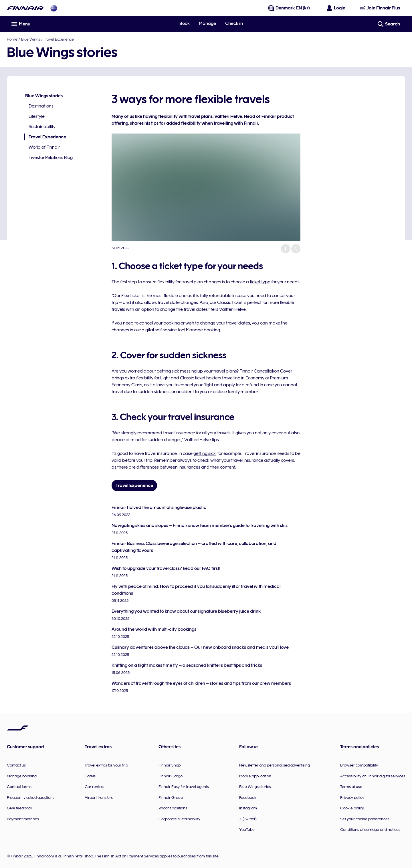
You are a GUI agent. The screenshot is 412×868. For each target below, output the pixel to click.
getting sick (205, 453)
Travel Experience (59, 39)
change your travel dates (225, 323)
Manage (207, 23)
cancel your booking (160, 323)
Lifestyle (37, 116)
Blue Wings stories (44, 96)
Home (12, 39)
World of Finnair (44, 147)
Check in (234, 23)
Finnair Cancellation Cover (266, 371)
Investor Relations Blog (51, 158)
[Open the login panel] (336, 8)
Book (185, 23)
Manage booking (203, 330)
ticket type (260, 282)
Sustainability (42, 127)
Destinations (41, 106)
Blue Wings (31, 39)
